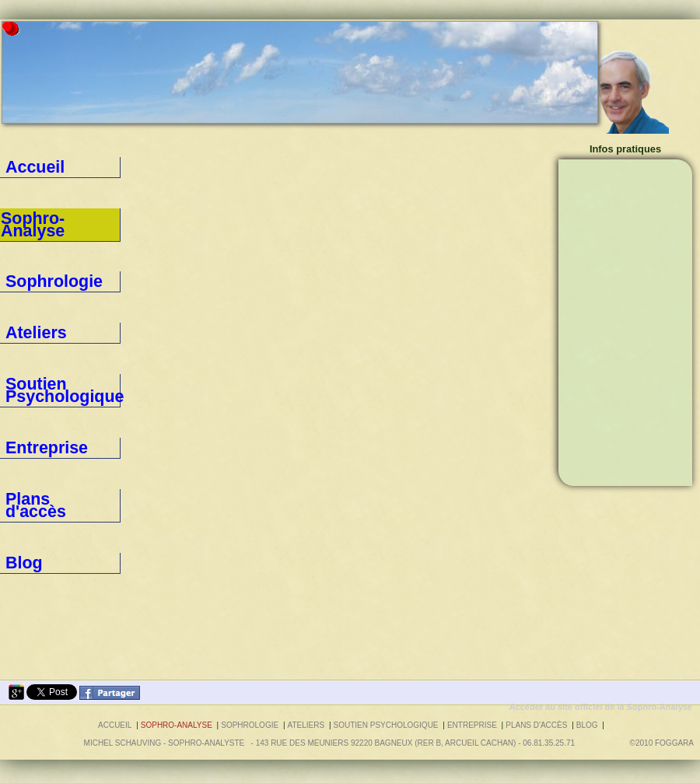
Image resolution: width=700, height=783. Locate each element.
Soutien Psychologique (53, 285)
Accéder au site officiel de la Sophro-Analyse (601, 707)
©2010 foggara (664, 743)
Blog (15, 373)
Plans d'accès (33, 344)
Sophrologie (30, 225)
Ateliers (21, 255)
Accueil (21, 167)
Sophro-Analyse (177, 725)
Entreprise (26, 314)
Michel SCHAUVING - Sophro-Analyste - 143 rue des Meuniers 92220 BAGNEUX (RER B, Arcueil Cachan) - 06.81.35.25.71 (329, 743)
